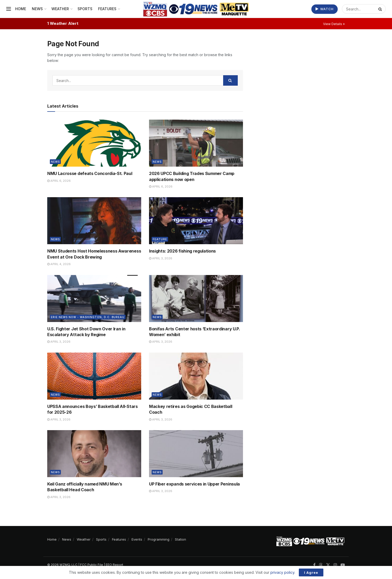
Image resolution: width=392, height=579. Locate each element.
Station (180, 539)
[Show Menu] (9, 9)
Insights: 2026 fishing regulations (182, 251)
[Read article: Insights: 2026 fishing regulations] (196, 221)
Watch (325, 9)
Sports (85, 9)
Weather (60, 9)
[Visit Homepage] (196, 9)
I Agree (311, 572)
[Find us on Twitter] (328, 565)
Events (137, 539)
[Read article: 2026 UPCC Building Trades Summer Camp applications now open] (196, 143)
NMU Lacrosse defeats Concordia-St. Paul (90, 173)
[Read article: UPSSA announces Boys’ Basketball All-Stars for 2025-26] (94, 376)
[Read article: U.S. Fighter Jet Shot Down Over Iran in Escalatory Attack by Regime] (94, 299)
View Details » (334, 24)
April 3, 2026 (161, 258)
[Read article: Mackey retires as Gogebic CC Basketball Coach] (196, 376)
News (37, 9)
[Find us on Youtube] (343, 565)
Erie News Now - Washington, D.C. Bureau (88, 317)
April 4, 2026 (59, 264)
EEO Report (114, 565)
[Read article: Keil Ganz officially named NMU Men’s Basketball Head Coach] (94, 454)
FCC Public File (92, 565)
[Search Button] (381, 9)
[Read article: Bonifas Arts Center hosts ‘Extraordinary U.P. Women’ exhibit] (196, 299)
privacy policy (282, 572)
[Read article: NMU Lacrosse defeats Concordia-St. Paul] (94, 143)
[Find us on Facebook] (314, 565)
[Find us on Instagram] (335, 565)
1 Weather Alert (63, 23)
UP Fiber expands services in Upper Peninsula (194, 484)
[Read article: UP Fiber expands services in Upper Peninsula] (196, 454)
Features (107, 9)
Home (21, 9)
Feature (160, 239)
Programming (159, 539)
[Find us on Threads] (321, 565)
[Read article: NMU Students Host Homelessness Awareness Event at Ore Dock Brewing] (94, 221)
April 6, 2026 (59, 181)
